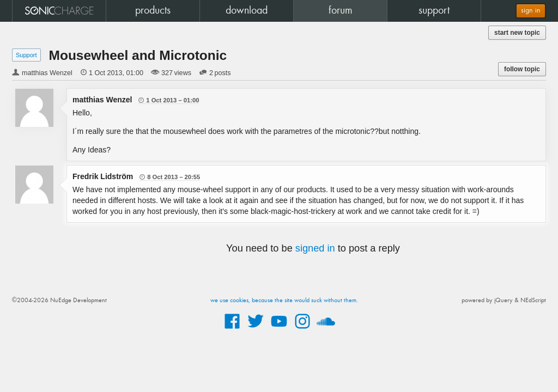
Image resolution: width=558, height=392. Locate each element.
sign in (531, 11)
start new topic (517, 33)
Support (26, 55)
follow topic (522, 69)
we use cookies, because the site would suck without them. (284, 301)
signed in (315, 248)
